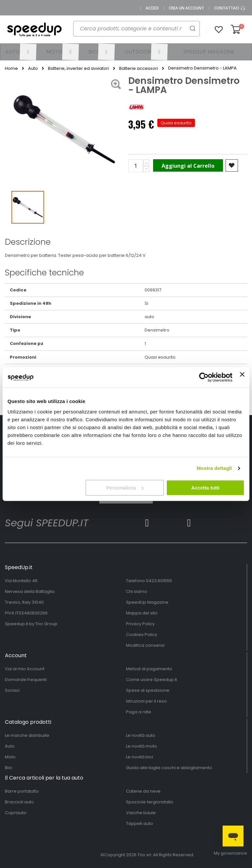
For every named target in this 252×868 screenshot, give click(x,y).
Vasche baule (141, 813)
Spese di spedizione (148, 690)
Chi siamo (137, 591)
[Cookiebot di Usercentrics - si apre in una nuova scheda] (204, 377)
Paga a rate (139, 712)
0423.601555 (159, 581)
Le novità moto (142, 746)
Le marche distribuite (27, 735)
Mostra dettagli (214, 468)
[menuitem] (21, 52)
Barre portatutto (22, 791)
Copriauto (16, 813)
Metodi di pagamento (149, 669)
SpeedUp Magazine (147, 602)
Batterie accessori (139, 69)
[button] (219, 30)
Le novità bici (140, 757)
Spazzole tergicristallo (150, 802)
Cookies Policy (142, 635)
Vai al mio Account (25, 669)
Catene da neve (143, 791)
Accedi (152, 8)
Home (11, 69)
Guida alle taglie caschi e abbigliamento (169, 768)
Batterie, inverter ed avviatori (79, 69)
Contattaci (230, 8)
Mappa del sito (142, 613)
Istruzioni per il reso (146, 701)
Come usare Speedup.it (151, 680)
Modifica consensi (145, 645)
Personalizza (125, 488)
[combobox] (133, 31)
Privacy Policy (140, 624)
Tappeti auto (140, 823)
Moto (10, 757)
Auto (33, 69)
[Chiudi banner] (242, 377)
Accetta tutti (205, 488)
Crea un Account (186, 8)
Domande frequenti (26, 680)
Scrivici (12, 690)
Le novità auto (141, 735)
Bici (8, 768)
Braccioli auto (19, 802)
